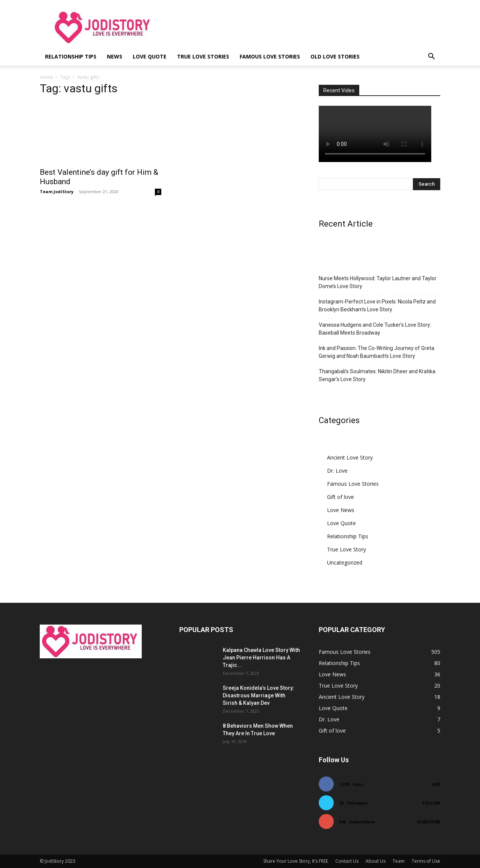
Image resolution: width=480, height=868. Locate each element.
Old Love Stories (335, 56)
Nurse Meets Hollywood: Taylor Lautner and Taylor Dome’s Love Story (378, 282)
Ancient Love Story (350, 457)
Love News (341, 510)
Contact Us (347, 861)
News (115, 56)
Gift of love (340, 497)
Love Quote (150, 56)
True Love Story (346, 549)
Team (399, 861)
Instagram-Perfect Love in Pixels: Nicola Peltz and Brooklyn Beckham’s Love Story (377, 306)
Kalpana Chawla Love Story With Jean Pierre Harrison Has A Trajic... (261, 658)
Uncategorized (345, 562)
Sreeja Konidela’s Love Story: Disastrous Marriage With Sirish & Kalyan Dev (259, 695)
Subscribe (429, 822)
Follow (431, 803)
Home (46, 77)
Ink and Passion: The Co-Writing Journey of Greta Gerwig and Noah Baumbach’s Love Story (376, 352)
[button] (431, 57)
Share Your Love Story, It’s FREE (296, 861)
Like (436, 784)
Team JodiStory (57, 191)
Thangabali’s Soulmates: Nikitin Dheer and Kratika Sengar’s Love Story (377, 375)
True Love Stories (203, 56)
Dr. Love (337, 471)
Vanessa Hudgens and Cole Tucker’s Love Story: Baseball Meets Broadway (375, 329)
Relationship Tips (71, 56)
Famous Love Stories (270, 56)
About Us (376, 861)
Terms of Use (426, 861)
